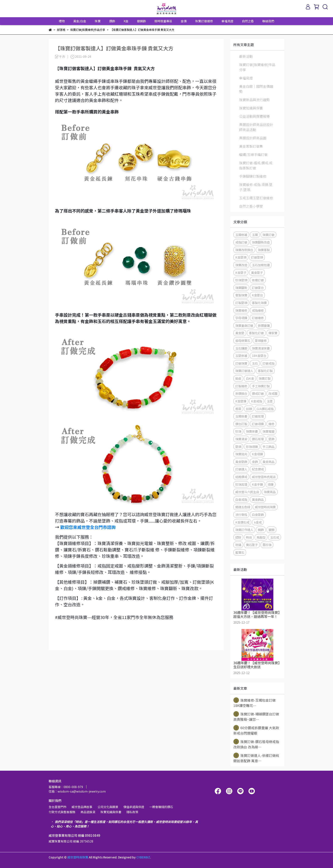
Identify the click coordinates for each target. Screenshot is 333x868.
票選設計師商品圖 (253, 138)
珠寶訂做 (268, 235)
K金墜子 (241, 273)
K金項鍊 (257, 454)
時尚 (249, 537)
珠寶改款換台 (244, 250)
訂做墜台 (258, 288)
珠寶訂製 (265, 378)
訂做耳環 (258, 416)
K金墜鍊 (241, 401)
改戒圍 (273, 393)
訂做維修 (258, 318)
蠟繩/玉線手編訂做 (253, 154)
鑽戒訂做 (258, 393)
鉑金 (238, 378)
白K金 (250, 378)
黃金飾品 (258, 499)
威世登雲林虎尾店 (264, 477)
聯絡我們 (268, 21)
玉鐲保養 (241, 416)
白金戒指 (241, 499)
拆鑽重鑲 (264, 325)
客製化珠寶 (259, 303)
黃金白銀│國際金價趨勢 (256, 89)
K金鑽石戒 (242, 522)
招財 (238, 537)
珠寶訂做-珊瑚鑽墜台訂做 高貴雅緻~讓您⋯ (256, 716)
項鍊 (271, 484)
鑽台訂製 (241, 424)
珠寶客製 (264, 250)
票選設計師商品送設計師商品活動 (256, 127)
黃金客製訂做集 (251, 146)
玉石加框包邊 (261, 265)
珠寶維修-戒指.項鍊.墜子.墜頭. (256, 187)
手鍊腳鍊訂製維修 (253, 176)
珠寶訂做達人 (244, 371)
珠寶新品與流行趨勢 (254, 100)
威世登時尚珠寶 (265, 507)
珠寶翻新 (241, 288)
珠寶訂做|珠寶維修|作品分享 (257, 67)
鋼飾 (261, 530)
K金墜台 (257, 295)
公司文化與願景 (108, 807)
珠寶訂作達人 (244, 530)
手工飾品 (268, 447)
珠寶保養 (252, 431)
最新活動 (246, 56)
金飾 (255, 462)
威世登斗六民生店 (247, 492)
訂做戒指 (268, 363)
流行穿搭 (241, 515)
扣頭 (249, 409)
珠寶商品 (270, 492)
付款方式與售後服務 (62, 812)
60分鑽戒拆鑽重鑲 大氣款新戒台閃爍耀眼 (256, 730)
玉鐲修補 (241, 235)
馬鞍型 (261, 537)
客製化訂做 (256, 333)
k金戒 (258, 522)
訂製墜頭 (241, 303)
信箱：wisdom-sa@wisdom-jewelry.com (77, 791)
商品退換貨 (88, 812)
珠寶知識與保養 (251, 108)
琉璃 (238, 545)
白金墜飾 (258, 515)
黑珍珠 (267, 545)
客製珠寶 (241, 295)
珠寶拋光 (241, 454)
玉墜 (270, 401)
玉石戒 (275, 537)
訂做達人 (241, 469)
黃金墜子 (257, 273)
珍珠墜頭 (241, 280)
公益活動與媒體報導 (254, 116)
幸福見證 (227, 21)
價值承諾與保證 (134, 807)
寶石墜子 (252, 545)
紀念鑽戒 (258, 469)
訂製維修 (241, 386)
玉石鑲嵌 (241, 348)
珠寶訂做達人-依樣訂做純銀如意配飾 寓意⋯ (256, 758)
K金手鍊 (257, 484)
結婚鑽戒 (241, 477)
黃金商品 (268, 462)
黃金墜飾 (241, 462)
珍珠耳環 (241, 484)
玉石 (255, 363)
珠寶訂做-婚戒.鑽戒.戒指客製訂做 (256, 165)
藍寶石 (240, 552)
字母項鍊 (241, 318)
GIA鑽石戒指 (265, 409)
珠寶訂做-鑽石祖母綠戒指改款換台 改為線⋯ (256, 744)
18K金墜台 (259, 356)
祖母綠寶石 (243, 341)
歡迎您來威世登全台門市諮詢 (88, 527)
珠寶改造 (241, 265)
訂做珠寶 (241, 363)
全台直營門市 (58, 807)
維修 (271, 424)
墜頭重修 (261, 341)
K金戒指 (257, 401)
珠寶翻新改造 (261, 242)
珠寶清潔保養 (261, 348)
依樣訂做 (258, 280)
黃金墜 (240, 333)
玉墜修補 (241, 356)
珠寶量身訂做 (244, 325)
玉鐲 (255, 235)
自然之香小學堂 (251, 206)
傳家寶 (273, 333)
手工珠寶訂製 (261, 386)
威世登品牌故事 (82, 807)
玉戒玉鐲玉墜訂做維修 (256, 198)
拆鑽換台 (241, 393)
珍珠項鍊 (252, 447)
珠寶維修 (241, 310)
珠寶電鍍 (268, 431)
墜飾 (271, 439)
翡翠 (238, 409)
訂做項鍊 (258, 424)
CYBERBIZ (143, 857)
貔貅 (271, 530)
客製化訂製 (265, 371)
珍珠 (238, 431)
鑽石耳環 (258, 439)
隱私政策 (132, 812)
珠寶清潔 (241, 439)
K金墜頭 (241, 257)
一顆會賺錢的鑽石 (161, 807)
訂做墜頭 (257, 257)
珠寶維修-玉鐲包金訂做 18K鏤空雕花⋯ (255, 703)
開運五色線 (243, 507)
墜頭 (238, 447)
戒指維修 (258, 310)
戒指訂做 (241, 242)
